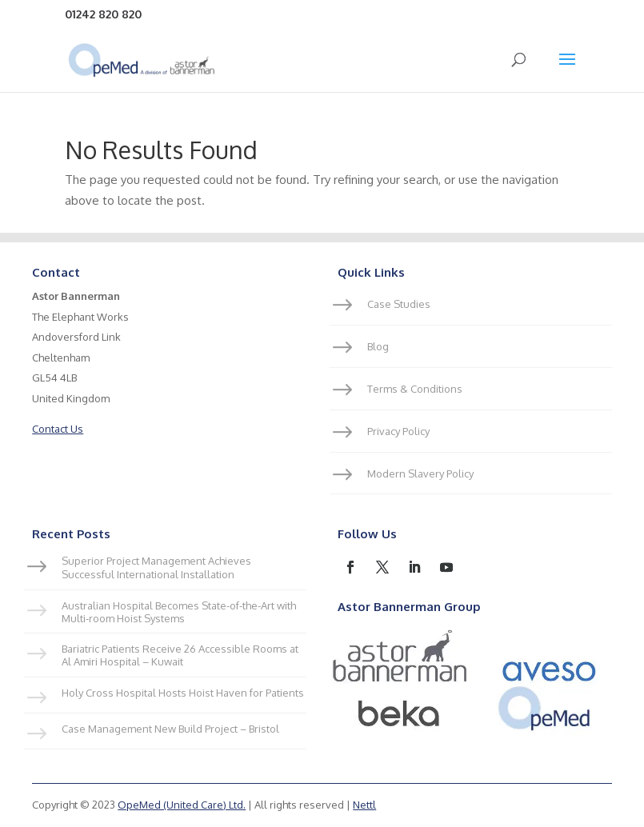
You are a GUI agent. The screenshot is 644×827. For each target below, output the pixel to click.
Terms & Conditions (415, 389)
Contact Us (58, 429)
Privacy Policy (398, 431)
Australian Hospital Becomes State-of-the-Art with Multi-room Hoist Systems (179, 612)
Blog (378, 346)
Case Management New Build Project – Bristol (170, 729)
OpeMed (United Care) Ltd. (182, 805)
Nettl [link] (364, 805)
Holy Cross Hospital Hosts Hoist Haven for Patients (183, 693)
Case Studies (399, 304)
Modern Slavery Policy (420, 473)
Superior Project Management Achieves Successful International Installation (156, 567)
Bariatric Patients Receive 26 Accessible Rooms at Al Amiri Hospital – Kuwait (180, 655)
